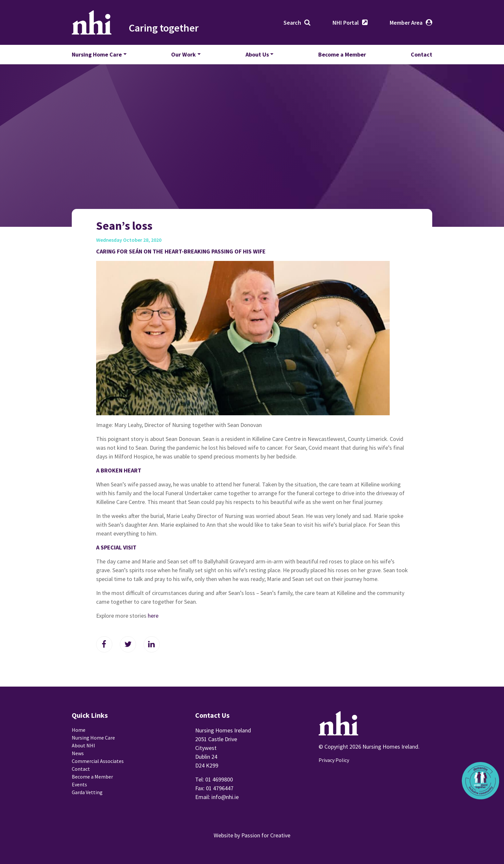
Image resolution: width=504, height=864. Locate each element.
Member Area (406, 23)
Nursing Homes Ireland (92, 22)
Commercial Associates (98, 761)
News (78, 753)
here (153, 616)
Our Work (183, 54)
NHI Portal (346, 23)
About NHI (83, 745)
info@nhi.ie (225, 797)
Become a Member (342, 54)
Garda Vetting (87, 792)
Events (79, 784)
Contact (422, 54)
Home (79, 730)
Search (292, 23)
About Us (257, 54)
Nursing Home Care (97, 54)
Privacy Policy (334, 760)
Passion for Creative (266, 835)
